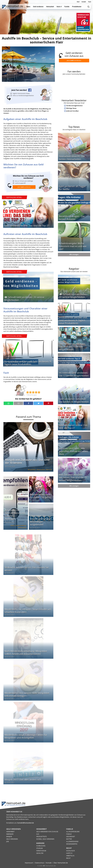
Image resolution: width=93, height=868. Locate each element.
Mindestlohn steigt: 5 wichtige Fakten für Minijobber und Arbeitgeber (26, 736)
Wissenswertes (72, 844)
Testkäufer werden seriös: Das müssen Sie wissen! (26, 569)
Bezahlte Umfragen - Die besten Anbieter (72, 218)
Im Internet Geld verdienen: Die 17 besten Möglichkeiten (74, 374)
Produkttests (41, 836)
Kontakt (84, 2)
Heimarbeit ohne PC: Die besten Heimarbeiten (72, 158)
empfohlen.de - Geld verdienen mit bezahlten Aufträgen (15, 514)
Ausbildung (41, 846)
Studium (39, 848)
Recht (68, 858)
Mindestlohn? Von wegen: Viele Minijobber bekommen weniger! (27, 694)
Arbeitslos (70, 856)
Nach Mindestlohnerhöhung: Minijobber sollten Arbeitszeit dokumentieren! (26, 652)
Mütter (69, 839)
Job (8, 841)
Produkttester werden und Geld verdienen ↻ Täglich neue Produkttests (28, 363)
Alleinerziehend (72, 841)
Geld (13, 525)
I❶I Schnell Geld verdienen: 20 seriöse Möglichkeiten (24, 299)
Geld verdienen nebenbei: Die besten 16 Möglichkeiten (74, 400)
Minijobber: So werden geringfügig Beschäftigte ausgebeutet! (40, 520)
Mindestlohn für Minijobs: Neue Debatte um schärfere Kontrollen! (28, 611)
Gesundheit (71, 836)
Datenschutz (39, 863)
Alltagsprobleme (73, 832)
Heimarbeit (41, 470)
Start (78, 2)
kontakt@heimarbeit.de (26, 823)
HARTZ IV (69, 853)
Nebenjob (10, 834)
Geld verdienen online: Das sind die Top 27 (27, 226)
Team (90, 2)
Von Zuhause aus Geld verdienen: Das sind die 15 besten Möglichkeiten (73, 477)
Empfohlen (32, 470)
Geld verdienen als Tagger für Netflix (72, 188)
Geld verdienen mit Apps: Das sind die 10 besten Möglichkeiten (72, 347)
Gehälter (40, 853)
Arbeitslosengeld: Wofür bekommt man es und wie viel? (73, 246)
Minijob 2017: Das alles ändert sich (23, 780)
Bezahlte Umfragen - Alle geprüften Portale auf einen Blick (73, 451)
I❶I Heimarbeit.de (49, 866)
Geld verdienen (21, 525)
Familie (69, 834)
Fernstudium (41, 851)
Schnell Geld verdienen (45, 839)
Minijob (50, 74)
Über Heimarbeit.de (61, 863)
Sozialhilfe (71, 851)
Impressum (29, 863)
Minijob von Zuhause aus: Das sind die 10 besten (27, 461)
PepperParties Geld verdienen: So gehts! (40, 496)
